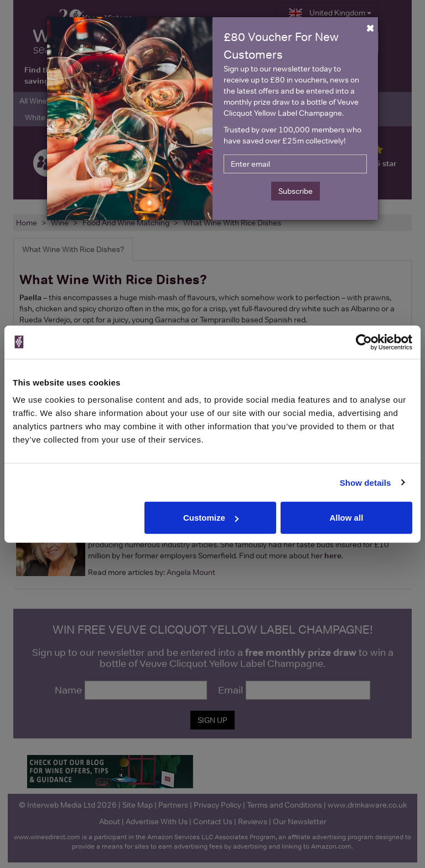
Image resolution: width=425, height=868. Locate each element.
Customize (211, 518)
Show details (366, 482)
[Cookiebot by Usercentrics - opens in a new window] (364, 342)
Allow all (346, 518)
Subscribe (296, 191)
